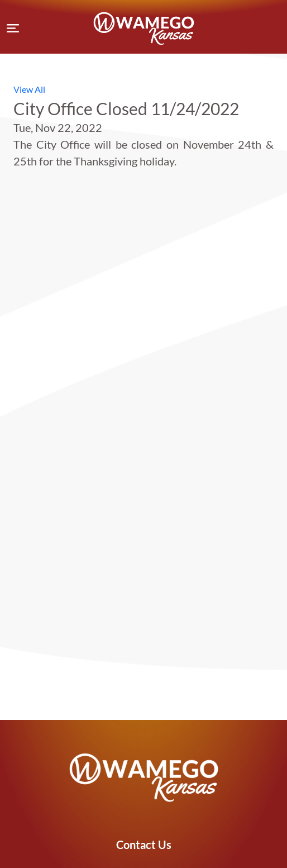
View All (29, 89)
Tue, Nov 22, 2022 (58, 127)
